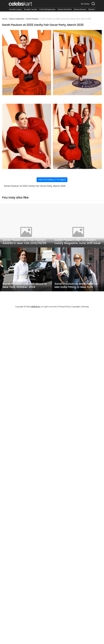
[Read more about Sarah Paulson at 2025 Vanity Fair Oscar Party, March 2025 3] (27, 136)
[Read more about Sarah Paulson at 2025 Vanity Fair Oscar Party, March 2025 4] (77, 136)
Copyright (76, 307)
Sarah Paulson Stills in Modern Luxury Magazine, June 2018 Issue (77, 242)
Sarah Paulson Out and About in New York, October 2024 (25, 285)
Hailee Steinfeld (65, 9)
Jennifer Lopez (15, 9)
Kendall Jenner (31, 9)
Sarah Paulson (32, 19)
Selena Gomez (80, 9)
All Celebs (85, 4)
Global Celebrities (17, 19)
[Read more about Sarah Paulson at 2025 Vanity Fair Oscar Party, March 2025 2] (77, 63)
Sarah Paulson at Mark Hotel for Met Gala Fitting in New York (76, 285)
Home (5, 19)
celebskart (35, 306)
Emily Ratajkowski (47, 9)
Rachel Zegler (94, 9)
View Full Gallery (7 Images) (52, 180)
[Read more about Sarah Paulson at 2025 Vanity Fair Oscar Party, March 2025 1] (27, 63)
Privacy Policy (64, 307)
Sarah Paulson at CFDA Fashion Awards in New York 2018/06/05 (24, 242)
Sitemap (85, 307)
